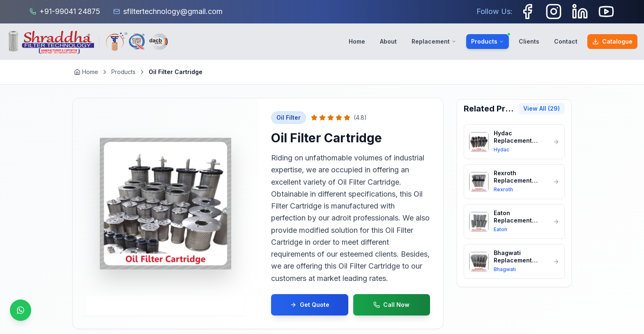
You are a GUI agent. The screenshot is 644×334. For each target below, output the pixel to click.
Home (357, 41)
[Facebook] (527, 12)
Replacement (434, 41)
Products (490, 39)
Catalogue (612, 41)
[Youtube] (606, 12)
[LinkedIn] (580, 12)
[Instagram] (554, 12)
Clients (529, 41)
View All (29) (542, 108)
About (388, 41)
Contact (566, 41)
